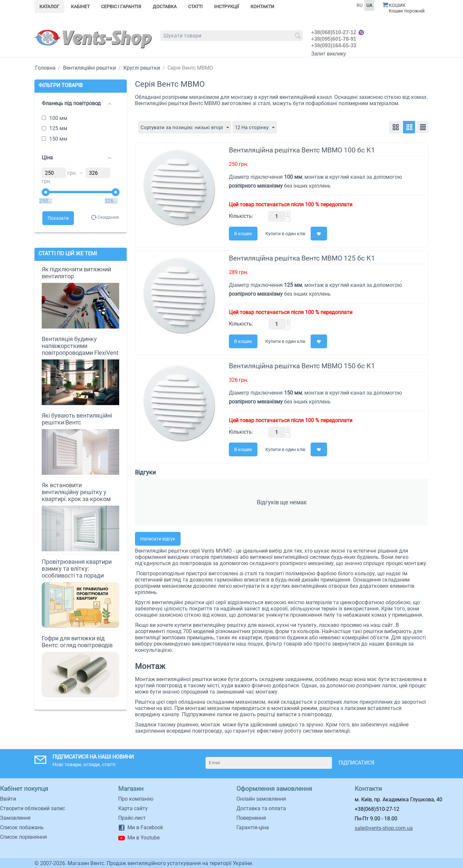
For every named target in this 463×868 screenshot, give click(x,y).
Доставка (165, 7)
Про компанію (136, 799)
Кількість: (241, 216)
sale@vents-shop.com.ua (384, 828)
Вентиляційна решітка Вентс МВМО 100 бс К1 (302, 150)
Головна (45, 68)
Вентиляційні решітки (89, 68)
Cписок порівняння (23, 837)
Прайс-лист (132, 818)
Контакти (262, 7)
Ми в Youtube (143, 837)
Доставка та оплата (261, 808)
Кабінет (80, 7)
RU (360, 5)
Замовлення (15, 818)
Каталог (49, 7)
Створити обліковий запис (33, 808)
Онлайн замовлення (261, 799)
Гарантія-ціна (253, 827)
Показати (58, 218)
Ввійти (8, 799)
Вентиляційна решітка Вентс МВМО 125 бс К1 (302, 258)
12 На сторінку (259, 127)
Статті (195, 7)
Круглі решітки (142, 68)
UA (369, 5)
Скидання (107, 217)
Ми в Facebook (145, 827)
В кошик (243, 233)
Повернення (251, 818)
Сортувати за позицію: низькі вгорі (187, 127)
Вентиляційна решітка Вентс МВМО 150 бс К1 (302, 366)
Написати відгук (158, 538)
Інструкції (227, 7)
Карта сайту (133, 808)
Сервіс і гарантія (121, 7)
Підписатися (356, 762)
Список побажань (22, 827)
